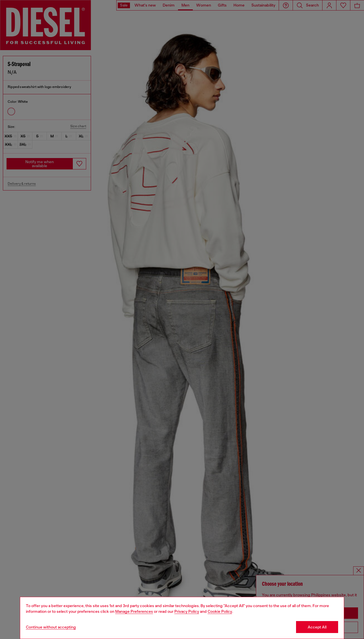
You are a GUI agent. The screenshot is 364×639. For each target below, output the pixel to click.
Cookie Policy (220, 611)
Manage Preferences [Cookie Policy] (134, 611)
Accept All (317, 627)
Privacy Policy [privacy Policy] (187, 611)
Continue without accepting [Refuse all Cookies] (51, 627)
